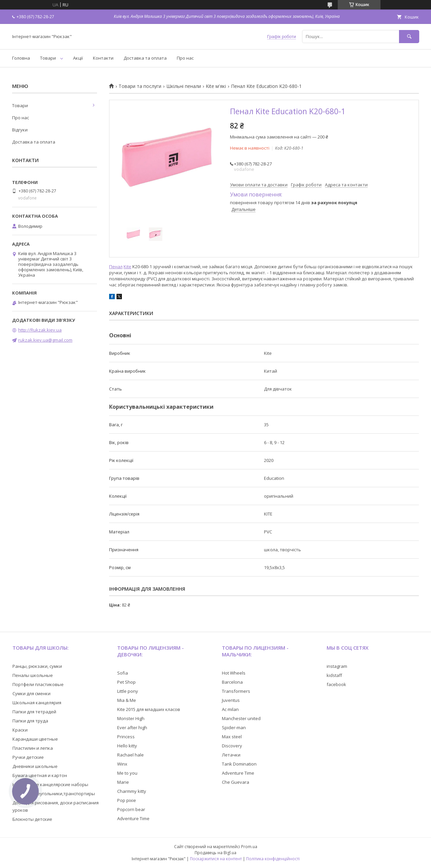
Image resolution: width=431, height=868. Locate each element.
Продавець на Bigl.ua (215, 853)
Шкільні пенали (184, 86)
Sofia (123, 673)
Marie (123, 782)
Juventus (231, 700)
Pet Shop (126, 682)
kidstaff (334, 675)
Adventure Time (133, 818)
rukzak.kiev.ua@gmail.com (45, 340)
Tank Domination (239, 764)
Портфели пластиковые (38, 684)
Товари (48, 58)
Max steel (232, 737)
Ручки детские (28, 757)
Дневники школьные (35, 766)
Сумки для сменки (31, 693)
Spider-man (234, 727)
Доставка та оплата (145, 58)
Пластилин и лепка (33, 748)
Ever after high (132, 727)
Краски (20, 730)
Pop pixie (127, 800)
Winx (122, 764)
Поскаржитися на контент (216, 859)
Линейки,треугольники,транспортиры (54, 794)
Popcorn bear (131, 809)
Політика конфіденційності (273, 859)
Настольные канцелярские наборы (50, 784)
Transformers (236, 691)
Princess (126, 737)
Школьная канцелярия (37, 703)
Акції (78, 58)
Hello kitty (127, 746)
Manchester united (241, 718)
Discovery (232, 746)
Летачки (231, 755)
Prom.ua (249, 847)
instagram (337, 666)
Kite (127, 267)
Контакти (103, 58)
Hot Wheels (234, 673)
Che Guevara (236, 782)
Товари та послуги (140, 86)
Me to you (127, 773)
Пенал (116, 267)
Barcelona (232, 682)
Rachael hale (130, 755)
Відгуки (20, 130)
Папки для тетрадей (34, 712)
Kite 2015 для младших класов (149, 709)
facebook (336, 684)
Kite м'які (216, 86)
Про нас (185, 58)
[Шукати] (409, 37)
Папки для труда (30, 721)
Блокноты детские (32, 819)
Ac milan (230, 709)
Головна (21, 58)
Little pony (128, 691)
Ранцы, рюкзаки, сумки (37, 666)
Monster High (131, 718)
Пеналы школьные (33, 675)
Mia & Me (127, 700)
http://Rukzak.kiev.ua (40, 330)
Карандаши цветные (35, 739)
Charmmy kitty (132, 791)
